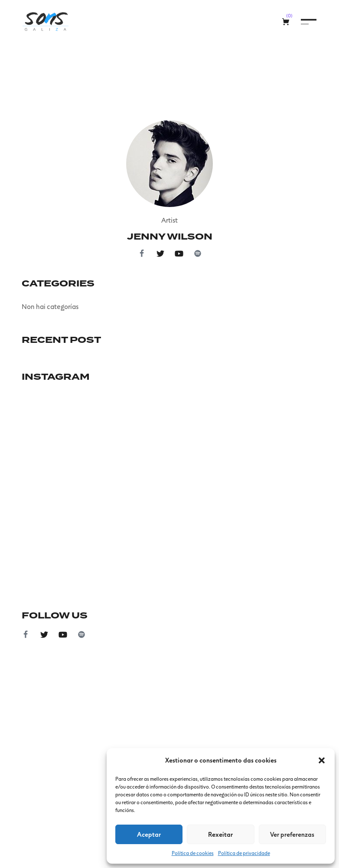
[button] (322, 760)
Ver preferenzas (292, 834)
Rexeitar (220, 834)
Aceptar (149, 834)
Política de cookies (193, 853)
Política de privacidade (244, 853)
